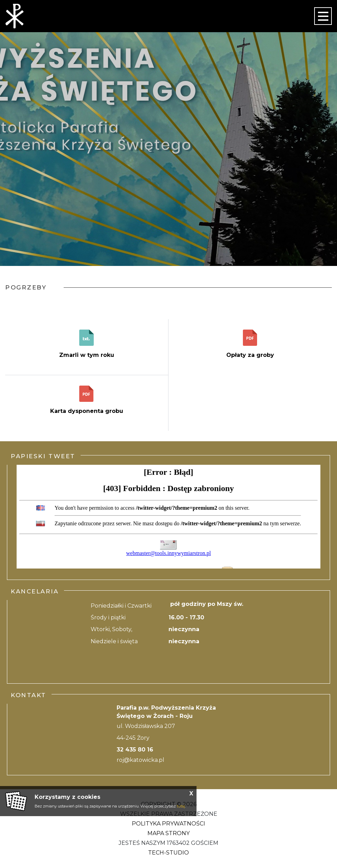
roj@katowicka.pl (140, 760)
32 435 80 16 (135, 750)
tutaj (181, 806)
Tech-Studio (168, 853)
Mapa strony (168, 833)
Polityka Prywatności (168, 824)
